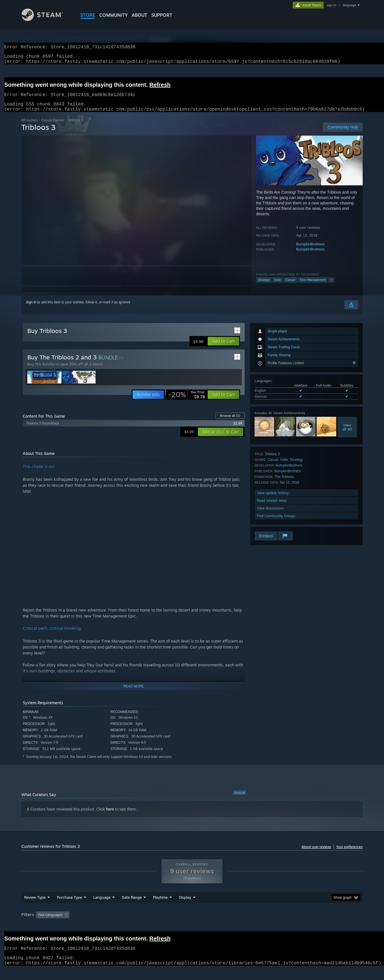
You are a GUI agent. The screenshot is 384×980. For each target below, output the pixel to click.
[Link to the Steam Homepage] (46, 19)
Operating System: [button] (240, 926)
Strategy (264, 287)
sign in (331, 5)
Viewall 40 (347, 434)
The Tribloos (284, 483)
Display (185, 908)
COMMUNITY (113, 15)
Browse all (230, 422)
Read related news (272, 507)
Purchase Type (69, 908)
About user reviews (316, 854)
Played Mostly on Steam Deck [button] (192, 926)
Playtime (160, 908)
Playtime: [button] (151, 926)
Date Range (132, 908)
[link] (187, 401)
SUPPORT (162, 15)
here (110, 816)
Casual (290, 287)
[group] (192, 926)
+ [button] (331, 287)
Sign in (31, 309)
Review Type (35, 908)
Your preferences (349, 854)
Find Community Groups (276, 523)
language (349, 5)
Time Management (313, 287)
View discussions (270, 515)
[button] (223, 348)
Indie (278, 287)
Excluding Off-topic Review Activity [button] (108, 926)
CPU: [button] (269, 926)
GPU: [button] (288, 926)
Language (102, 908)
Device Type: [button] (313, 926)
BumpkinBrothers (310, 251)
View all (240, 799)
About (140, 15)
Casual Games (53, 127)
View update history (273, 500)
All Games (29, 127)
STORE (88, 15)
